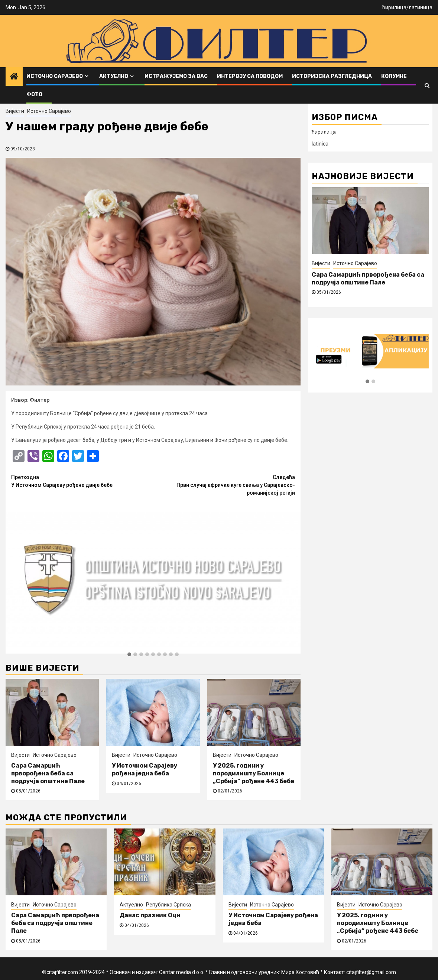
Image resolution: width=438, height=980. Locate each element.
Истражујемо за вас (176, 76)
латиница (421, 7)
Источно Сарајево (55, 76)
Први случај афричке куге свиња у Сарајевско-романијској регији (224, 485)
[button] (129, 655)
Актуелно (114, 76)
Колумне (394, 76)
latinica (320, 144)
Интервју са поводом (250, 76)
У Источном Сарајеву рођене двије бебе (82, 481)
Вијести (15, 111)
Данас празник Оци (150, 915)
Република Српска (168, 905)
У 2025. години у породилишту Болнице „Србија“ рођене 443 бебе (254, 773)
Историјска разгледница (332, 76)
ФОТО (34, 95)
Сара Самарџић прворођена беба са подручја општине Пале (48, 773)
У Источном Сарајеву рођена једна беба (145, 769)
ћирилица (394, 7)
